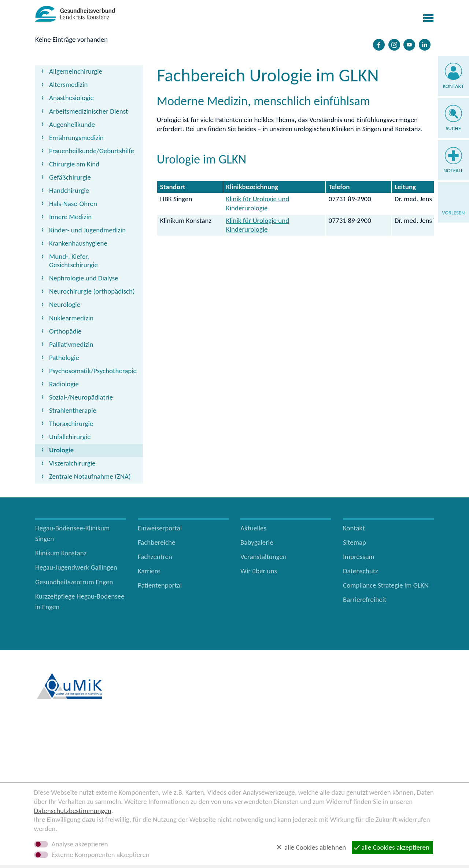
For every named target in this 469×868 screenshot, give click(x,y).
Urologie (61, 450)
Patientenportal (160, 585)
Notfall (453, 170)
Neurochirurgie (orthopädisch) (92, 291)
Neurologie (65, 304)
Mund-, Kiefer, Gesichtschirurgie (73, 261)
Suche (453, 128)
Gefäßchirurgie (70, 177)
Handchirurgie (69, 190)
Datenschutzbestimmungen (73, 811)
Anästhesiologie (71, 98)
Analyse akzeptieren (80, 844)
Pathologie (64, 358)
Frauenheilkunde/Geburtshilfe (92, 151)
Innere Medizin (70, 217)
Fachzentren (155, 557)
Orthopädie (65, 331)
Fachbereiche (156, 542)
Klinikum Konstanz (61, 553)
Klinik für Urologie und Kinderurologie (258, 203)
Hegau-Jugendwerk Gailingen (76, 567)
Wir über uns (259, 571)
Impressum (359, 557)
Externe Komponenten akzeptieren (101, 855)
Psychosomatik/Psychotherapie (93, 371)
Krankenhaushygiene (78, 243)
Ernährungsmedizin (76, 138)
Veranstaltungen (263, 557)
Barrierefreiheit (365, 599)
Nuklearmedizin (71, 318)
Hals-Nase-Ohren (73, 204)
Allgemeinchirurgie (76, 71)
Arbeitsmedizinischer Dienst (88, 111)
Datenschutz (361, 571)
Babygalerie (257, 542)
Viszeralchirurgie (72, 463)
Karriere (149, 571)
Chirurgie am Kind (74, 164)
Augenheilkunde (72, 124)
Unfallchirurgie (70, 437)
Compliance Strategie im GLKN (386, 585)
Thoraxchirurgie (71, 424)
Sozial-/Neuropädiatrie (81, 397)
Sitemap (354, 542)
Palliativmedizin (71, 344)
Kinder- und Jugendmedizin (87, 230)
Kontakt (453, 86)
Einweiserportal (160, 528)
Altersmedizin (69, 84)
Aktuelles (253, 528)
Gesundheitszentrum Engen (74, 582)
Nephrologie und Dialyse (84, 278)
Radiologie (64, 384)
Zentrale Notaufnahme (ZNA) (90, 476)
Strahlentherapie (73, 410)
